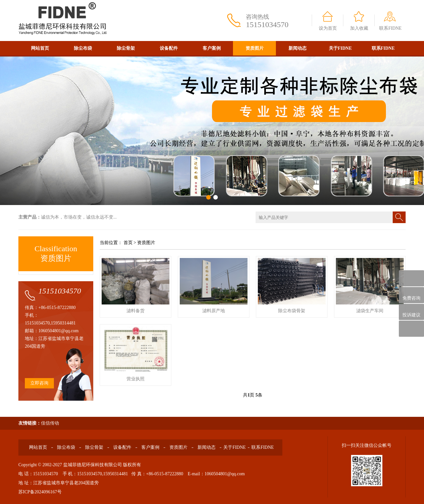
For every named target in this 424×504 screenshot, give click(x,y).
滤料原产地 (214, 311)
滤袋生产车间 (370, 311)
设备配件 (169, 48)
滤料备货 (136, 311)
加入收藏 (359, 28)
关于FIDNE (340, 48)
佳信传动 (50, 423)
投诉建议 (411, 312)
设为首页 (328, 28)
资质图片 (255, 48)
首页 (128, 243)
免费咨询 (411, 295)
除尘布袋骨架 (292, 311)
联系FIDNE (390, 28)
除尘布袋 (83, 48)
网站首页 (40, 48)
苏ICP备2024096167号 (40, 492)
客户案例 (212, 48)
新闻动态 (298, 48)
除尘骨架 (126, 48)
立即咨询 (39, 383)
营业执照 (136, 379)
